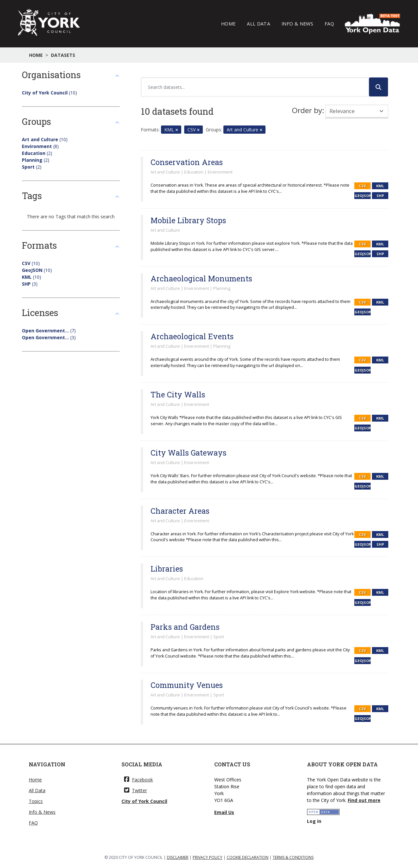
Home (228, 24)
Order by (307, 110)
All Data (258, 24)
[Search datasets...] (255, 87)
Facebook (138, 780)
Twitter (136, 790)
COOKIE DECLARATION (248, 857)
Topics (36, 801)
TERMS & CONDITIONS (293, 857)
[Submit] (378, 87)
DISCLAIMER (178, 857)
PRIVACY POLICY (208, 857)
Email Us (224, 812)
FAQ (329, 24)
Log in (314, 821)
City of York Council (144, 801)
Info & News (297, 24)
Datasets (63, 55)
